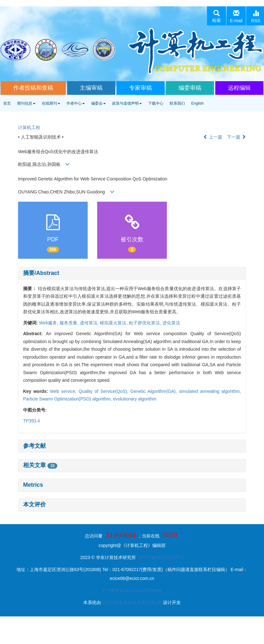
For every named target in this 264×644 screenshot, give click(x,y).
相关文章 (40, 465)
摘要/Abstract (41, 273)
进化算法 (171, 323)
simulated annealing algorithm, (210, 391)
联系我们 (177, 103)
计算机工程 (29, 127)
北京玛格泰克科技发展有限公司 (132, 602)
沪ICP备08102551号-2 (161, 557)
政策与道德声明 (127, 103)
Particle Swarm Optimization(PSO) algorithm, (68, 399)
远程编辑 (239, 88)
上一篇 (213, 137)
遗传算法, (90, 323)
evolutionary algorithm (135, 399)
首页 (7, 103)
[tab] (132, 273)
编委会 (98, 103)
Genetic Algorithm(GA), (155, 391)
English (197, 103)
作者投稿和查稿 (33, 88)
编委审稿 (190, 88)
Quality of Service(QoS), (104, 391)
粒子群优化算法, (146, 323)
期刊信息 (26, 103)
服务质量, (70, 323)
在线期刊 (51, 103)
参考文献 (35, 446)
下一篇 (236, 137)
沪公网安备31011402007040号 (132, 590)
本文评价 (35, 504)
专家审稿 (141, 88)
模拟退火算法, (114, 323)
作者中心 (76, 103)
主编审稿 (91, 88)
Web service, (64, 391)
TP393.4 (31, 421)
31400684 (121, 535)
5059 (170, 535)
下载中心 (156, 103)
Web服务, (49, 323)
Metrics (33, 485)
